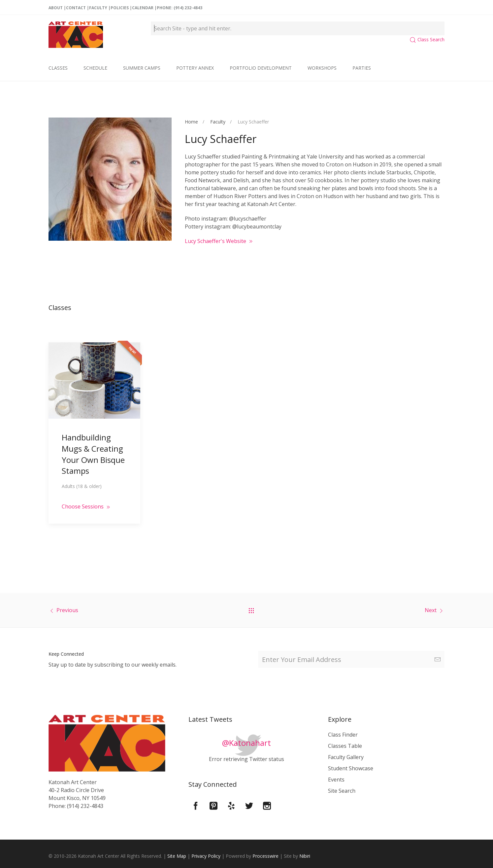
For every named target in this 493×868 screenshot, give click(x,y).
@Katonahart (246, 743)
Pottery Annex (195, 68)
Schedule (95, 68)
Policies (120, 8)
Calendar (143, 8)
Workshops (322, 68)
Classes (58, 68)
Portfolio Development (261, 68)
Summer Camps (142, 68)
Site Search (342, 791)
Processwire (265, 856)
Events (336, 780)
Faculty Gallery (346, 757)
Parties (362, 68)
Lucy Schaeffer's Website (219, 241)
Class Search (427, 39)
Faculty (98, 8)
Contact (76, 8)
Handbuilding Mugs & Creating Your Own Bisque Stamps (93, 445)
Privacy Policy (206, 856)
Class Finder (343, 735)
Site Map (177, 856)
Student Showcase (351, 768)
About (56, 8)
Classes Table (345, 746)
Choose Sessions (87, 498)
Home (191, 122)
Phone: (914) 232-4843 (180, 8)
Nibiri (305, 856)
